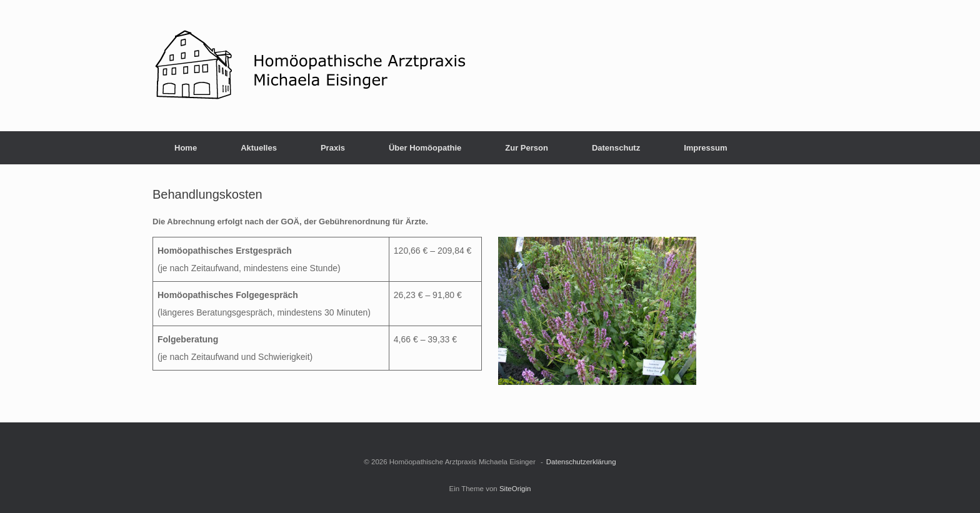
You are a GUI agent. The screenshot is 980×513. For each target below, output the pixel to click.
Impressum (705, 148)
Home (186, 148)
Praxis (333, 148)
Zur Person (527, 148)
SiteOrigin (515, 489)
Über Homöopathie (425, 148)
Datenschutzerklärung (581, 462)
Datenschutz (616, 148)
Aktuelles (259, 148)
